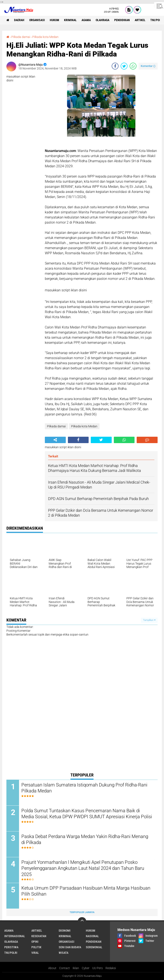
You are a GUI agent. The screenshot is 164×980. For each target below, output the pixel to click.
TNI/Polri (11, 953)
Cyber (86, 968)
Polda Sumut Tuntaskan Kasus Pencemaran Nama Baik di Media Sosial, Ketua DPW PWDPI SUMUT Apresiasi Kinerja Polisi (87, 814)
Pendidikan (122, 20)
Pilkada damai (21, 37)
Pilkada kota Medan (45, 37)
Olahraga (102, 20)
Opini (35, 942)
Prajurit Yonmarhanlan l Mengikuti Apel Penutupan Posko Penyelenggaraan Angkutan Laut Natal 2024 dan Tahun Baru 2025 (83, 868)
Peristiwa (11, 947)
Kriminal (70, 20)
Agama (86, 20)
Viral (35, 953)
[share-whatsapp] (133, 66)
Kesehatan (39, 936)
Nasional (92, 936)
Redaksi (111, 968)
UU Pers (97, 968)
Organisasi (37, 20)
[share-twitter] (124, 66)
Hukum (54, 20)
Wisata (64, 953)
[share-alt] (55, 440)
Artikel (140, 20)
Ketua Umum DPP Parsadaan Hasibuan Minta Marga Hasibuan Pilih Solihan (86, 891)
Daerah (19, 20)
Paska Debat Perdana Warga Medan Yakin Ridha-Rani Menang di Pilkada (85, 840)
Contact (64, 968)
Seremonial (94, 947)
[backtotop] (82, 921)
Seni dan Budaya (70, 947)
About (52, 968)
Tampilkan (149, 620)
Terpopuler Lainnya (82, 912)
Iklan (76, 968)
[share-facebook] (115, 66)
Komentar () (148, 66)
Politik (36, 947)
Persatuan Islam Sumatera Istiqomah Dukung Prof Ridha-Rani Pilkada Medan (84, 788)
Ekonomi (65, 931)
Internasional (15, 936)
